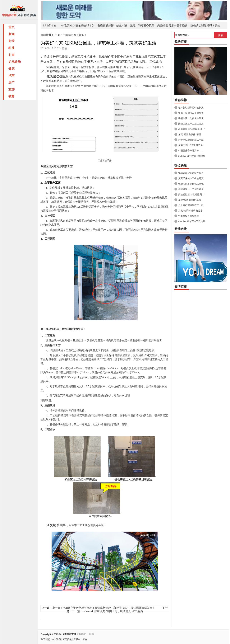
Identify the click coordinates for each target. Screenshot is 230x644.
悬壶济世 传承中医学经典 (172, 26)
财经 (11, 41)
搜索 (220, 35)
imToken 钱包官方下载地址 (192, 156)
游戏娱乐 (15, 62)
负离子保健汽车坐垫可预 (191, 113)
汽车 (11, 75)
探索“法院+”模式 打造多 (191, 145)
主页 (57, 35)
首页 (11, 27)
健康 (11, 69)
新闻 (11, 34)
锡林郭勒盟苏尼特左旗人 (191, 108)
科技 (11, 48)
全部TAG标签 (80, 639)
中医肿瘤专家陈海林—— (191, 151)
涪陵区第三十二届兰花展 (191, 124)
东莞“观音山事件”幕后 (190, 134)
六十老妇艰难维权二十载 (191, 140)
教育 (11, 96)
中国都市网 (69, 35)
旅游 (11, 89)
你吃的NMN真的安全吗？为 (78, 26)
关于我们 (45, 639)
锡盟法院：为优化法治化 (191, 118)
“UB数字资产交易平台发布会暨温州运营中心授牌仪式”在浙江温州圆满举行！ (109, 608)
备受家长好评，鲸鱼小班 (112, 26)
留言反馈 (67, 639)
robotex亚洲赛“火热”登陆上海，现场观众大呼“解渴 (113, 611)
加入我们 (56, 639)
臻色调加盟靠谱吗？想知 (205, 26)
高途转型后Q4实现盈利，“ (192, 129)
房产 (11, 82)
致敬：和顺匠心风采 (142, 26)
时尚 (11, 55)
